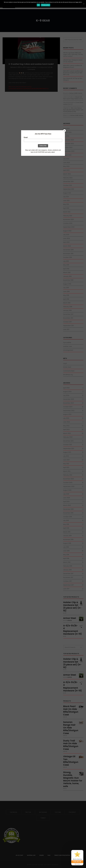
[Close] (64, 131)
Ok (38, 5)
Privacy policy (46, 5)
